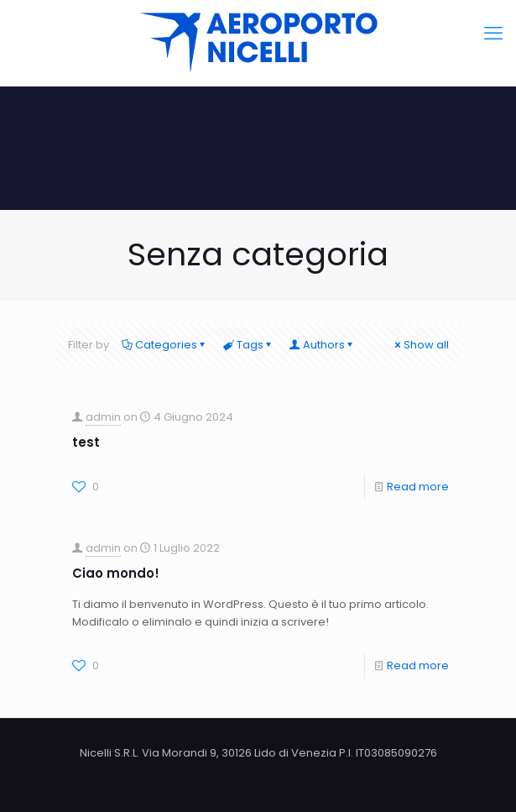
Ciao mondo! (116, 573)
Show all (421, 345)
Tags (249, 345)
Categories (165, 345)
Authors (323, 345)
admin (103, 417)
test (86, 442)
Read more (418, 487)
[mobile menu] (493, 34)
